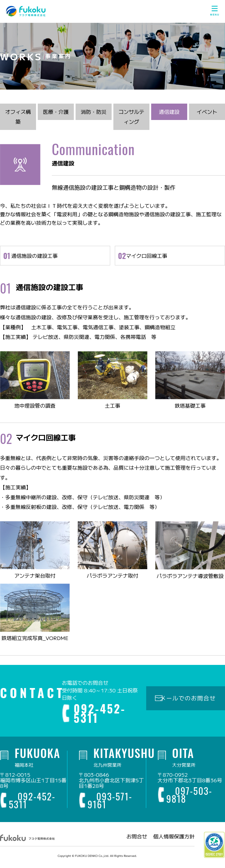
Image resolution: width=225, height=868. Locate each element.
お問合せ (137, 839)
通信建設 (169, 114)
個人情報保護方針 (174, 839)
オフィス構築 (18, 119)
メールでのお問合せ (188, 700)
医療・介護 (56, 114)
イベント (207, 114)
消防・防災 (93, 114)
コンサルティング (131, 119)
